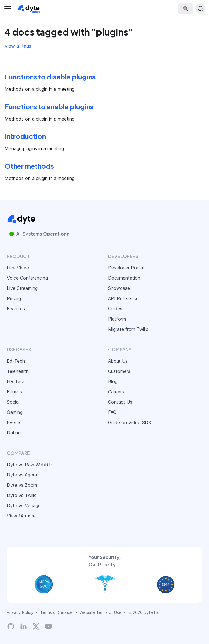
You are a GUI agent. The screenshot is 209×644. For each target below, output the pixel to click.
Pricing (14, 298)
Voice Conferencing (27, 278)
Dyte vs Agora (22, 475)
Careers (116, 392)
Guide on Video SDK (130, 422)
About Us (118, 361)
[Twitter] (36, 626)
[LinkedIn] (23, 626)
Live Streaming (22, 288)
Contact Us (120, 402)
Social (13, 402)
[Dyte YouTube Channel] (48, 626)
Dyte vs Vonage (24, 505)
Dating (14, 433)
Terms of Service (56, 612)
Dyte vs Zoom (22, 485)
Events (14, 422)
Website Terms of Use (101, 612)
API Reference (123, 298)
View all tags (18, 46)
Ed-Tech (16, 361)
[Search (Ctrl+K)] (200, 9)
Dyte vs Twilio (22, 495)
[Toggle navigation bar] (8, 9)
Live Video (18, 268)
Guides (115, 309)
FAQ (112, 412)
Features (16, 309)
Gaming (15, 412)
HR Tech (16, 381)
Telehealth (18, 371)
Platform (117, 319)
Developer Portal (126, 268)
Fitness (14, 392)
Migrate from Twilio (128, 329)
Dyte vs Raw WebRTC (31, 465)
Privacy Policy (20, 612)
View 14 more (21, 516)
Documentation (124, 278)
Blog (113, 381)
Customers (119, 371)
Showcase (119, 288)
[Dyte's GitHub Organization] (11, 626)
